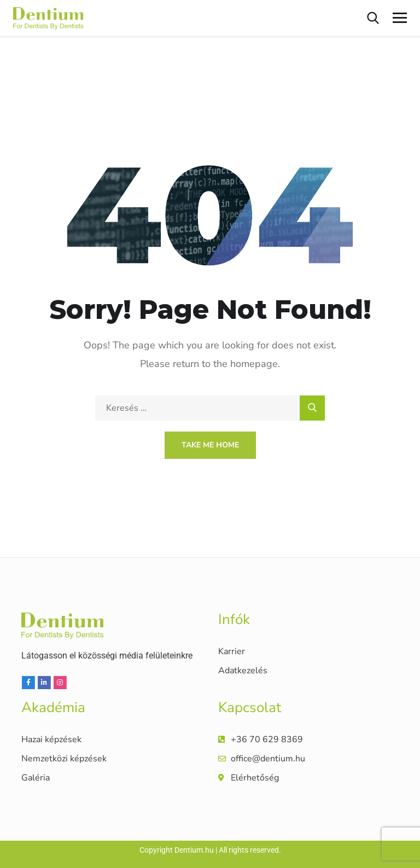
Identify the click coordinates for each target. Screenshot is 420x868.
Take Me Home (210, 445)
